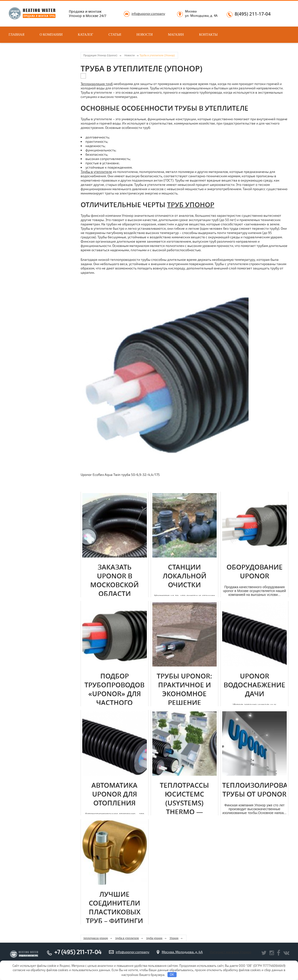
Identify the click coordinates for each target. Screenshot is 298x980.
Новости (144, 35)
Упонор (174, 938)
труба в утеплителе (127, 938)
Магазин (176, 35)
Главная (17, 35)
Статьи (115, 35)
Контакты (208, 35)
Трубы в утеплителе (96, 172)
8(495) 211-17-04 (253, 14)
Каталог (86, 35)
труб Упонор (191, 205)
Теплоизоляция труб (97, 84)
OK (172, 974)
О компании (51, 35)
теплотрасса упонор (96, 938)
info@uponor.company (148, 14)
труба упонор (154, 938)
